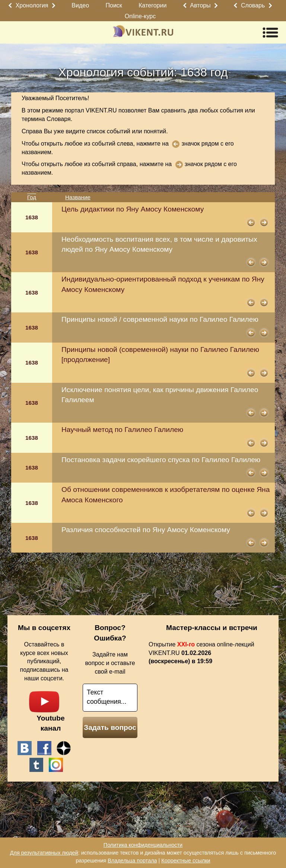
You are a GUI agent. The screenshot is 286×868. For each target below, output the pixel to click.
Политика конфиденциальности (143, 845)
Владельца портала (132, 861)
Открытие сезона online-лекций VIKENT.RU (201, 653)
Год (32, 197)
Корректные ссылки (186, 861)
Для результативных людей (44, 853)
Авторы (200, 5)
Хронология (32, 5)
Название (78, 197)
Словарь (253, 5)
